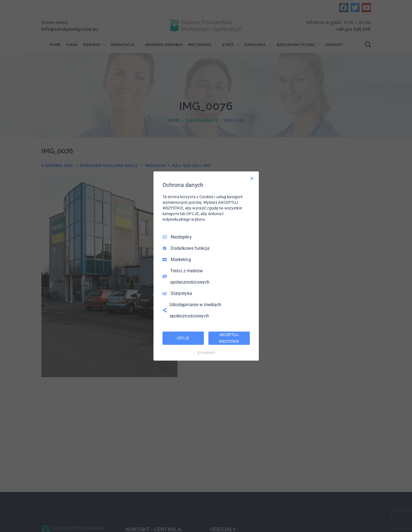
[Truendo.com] (206, 353)
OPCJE (183, 338)
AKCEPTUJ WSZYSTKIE (229, 338)
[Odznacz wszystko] (252, 178)
